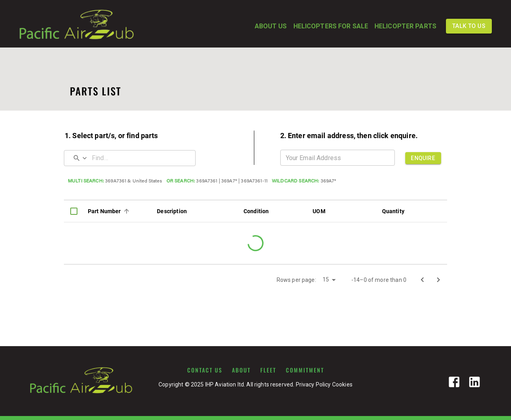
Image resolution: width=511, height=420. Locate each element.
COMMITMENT (305, 370)
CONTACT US (205, 370)
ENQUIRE (423, 158)
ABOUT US (271, 26)
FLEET (268, 370)
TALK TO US (469, 26)
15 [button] (326, 279)
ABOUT (241, 370)
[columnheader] (74, 211)
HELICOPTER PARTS (405, 26)
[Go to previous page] (422, 280)
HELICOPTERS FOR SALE (331, 26)
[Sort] (127, 211)
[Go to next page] (438, 280)
